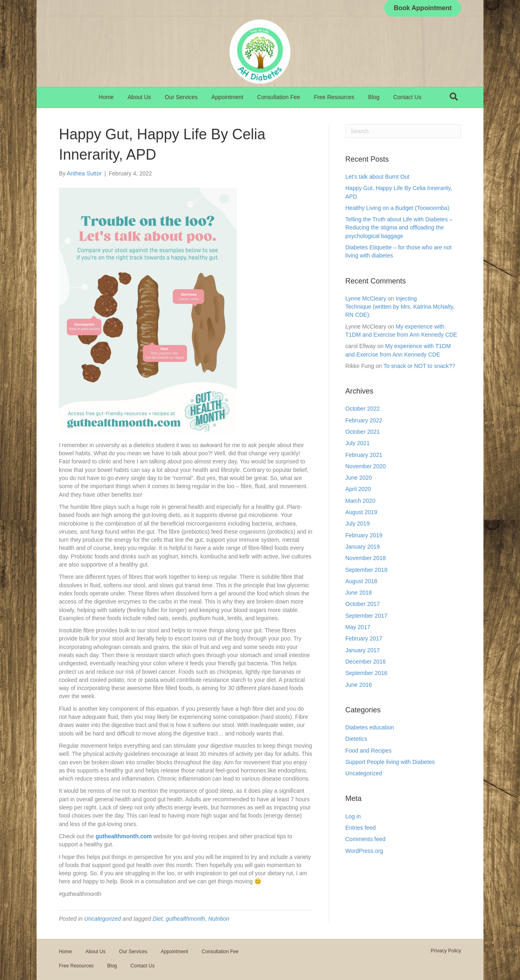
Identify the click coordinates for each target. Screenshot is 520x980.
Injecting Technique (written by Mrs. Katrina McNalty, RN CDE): (400, 307)
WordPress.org (364, 851)
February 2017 (364, 638)
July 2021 (357, 443)
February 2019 (364, 535)
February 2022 (364, 420)
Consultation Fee (279, 97)
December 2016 (366, 662)
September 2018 (366, 570)
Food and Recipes (368, 751)
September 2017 (366, 616)
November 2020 (366, 466)
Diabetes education (370, 727)
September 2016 (366, 673)
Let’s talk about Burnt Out (377, 177)
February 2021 (364, 455)
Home (106, 97)
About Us (139, 97)
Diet (157, 919)
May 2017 (358, 627)
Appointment (227, 97)
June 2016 (359, 685)
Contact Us (407, 97)
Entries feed (361, 828)
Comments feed (365, 839)
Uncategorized (102, 919)
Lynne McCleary (366, 299)
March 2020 (360, 501)
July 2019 (357, 524)
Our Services (181, 97)
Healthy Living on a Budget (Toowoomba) (397, 208)
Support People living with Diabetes (390, 762)
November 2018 (366, 558)
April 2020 (358, 489)
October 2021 (363, 432)
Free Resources (334, 97)
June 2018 (359, 593)
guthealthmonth (185, 919)
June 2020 (359, 478)
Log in (353, 816)
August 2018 (361, 581)
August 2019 (361, 512)
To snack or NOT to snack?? (419, 366)
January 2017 (363, 650)
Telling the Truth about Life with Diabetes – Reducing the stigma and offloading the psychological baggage (399, 228)
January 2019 (363, 547)
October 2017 (363, 604)
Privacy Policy (446, 951)
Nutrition (219, 919)
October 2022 (363, 409)
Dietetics (356, 739)
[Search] (454, 97)
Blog (374, 97)
